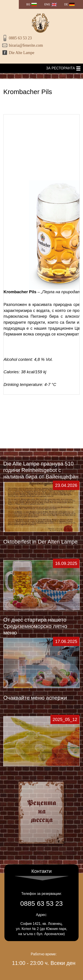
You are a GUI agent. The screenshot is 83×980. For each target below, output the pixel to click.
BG (28, 4)
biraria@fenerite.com (26, 45)
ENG (47, 4)
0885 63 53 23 (20, 38)
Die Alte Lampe (22, 53)
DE (66, 4)
